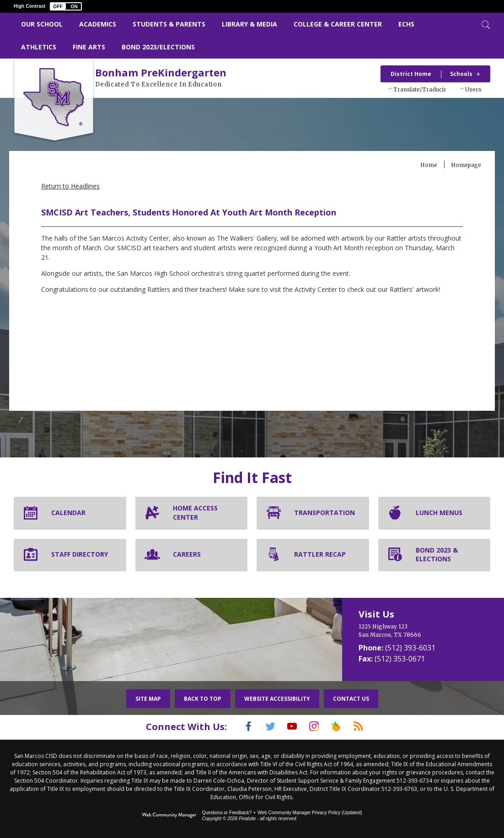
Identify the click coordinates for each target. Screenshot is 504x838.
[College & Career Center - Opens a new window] (338, 24)
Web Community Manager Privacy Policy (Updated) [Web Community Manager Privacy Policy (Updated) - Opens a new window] (310, 812)
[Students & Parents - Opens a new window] (169, 24)
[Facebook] (237, 726)
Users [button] (473, 89)
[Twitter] (263, 726)
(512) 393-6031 (410, 648)
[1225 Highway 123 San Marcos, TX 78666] (418, 631)
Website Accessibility (277, 699)
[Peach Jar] (343, 726)
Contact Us (351, 699)
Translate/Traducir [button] (420, 89)
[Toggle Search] (485, 24)
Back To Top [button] (203, 699)
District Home (411, 74)
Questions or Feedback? (227, 812)
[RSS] (370, 726)
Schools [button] (461, 74)
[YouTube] (290, 726)
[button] (66, 6)
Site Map (148, 699)
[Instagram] (316, 726)
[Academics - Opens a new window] (98, 24)
